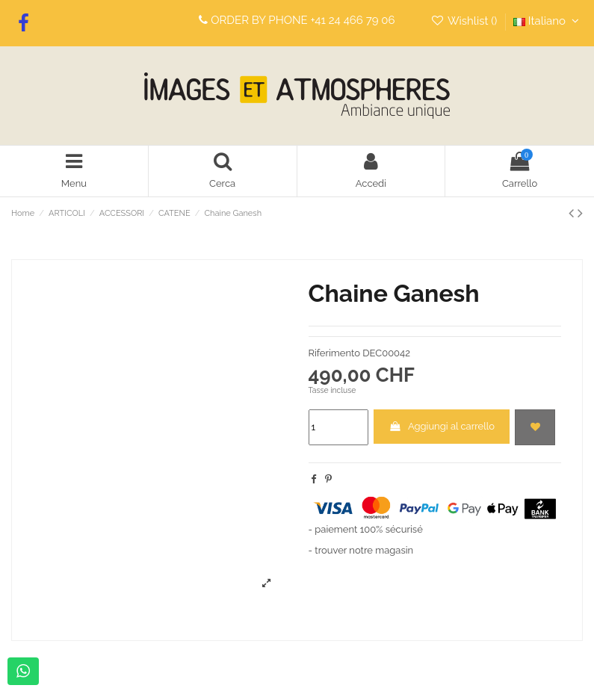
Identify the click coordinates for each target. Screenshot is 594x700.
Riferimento (334, 353)
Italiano (548, 21)
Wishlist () (465, 21)
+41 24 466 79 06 (353, 20)
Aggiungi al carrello (442, 426)
